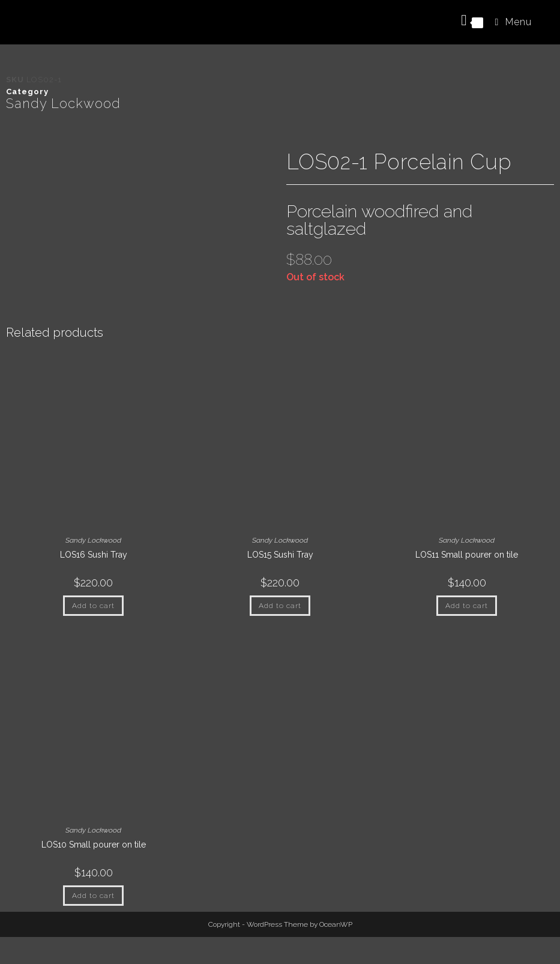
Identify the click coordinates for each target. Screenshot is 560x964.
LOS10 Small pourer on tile (94, 845)
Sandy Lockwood (63, 103)
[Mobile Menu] (509, 22)
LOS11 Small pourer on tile (467, 555)
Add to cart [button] (93, 606)
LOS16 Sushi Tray (94, 555)
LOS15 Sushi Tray (280, 555)
